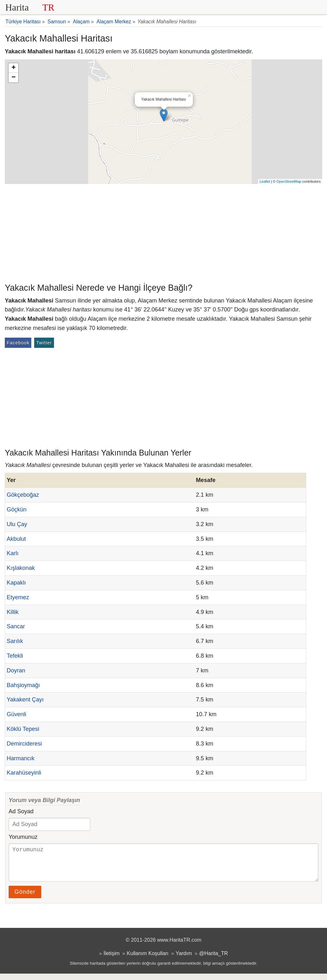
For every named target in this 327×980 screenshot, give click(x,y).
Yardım (184, 960)
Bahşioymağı (23, 685)
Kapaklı (16, 583)
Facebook (18, 343)
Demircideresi (24, 744)
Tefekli (15, 656)
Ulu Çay (17, 524)
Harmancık (21, 758)
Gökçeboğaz (23, 495)
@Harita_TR (214, 960)
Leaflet (265, 181)
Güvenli (16, 714)
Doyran (16, 670)
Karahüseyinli (24, 773)
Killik (13, 612)
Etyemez (18, 597)
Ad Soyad (21, 811)
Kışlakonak (21, 568)
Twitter (44, 343)
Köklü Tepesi (23, 729)
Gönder (25, 898)
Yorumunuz (23, 837)
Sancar (16, 626)
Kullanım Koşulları (148, 960)
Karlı (13, 553)
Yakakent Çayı (25, 700)
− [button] (14, 78)
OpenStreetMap (289, 181)
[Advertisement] (163, 232)
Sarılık (15, 641)
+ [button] (14, 68)
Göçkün (17, 509)
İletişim (111, 960)
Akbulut (16, 539)
